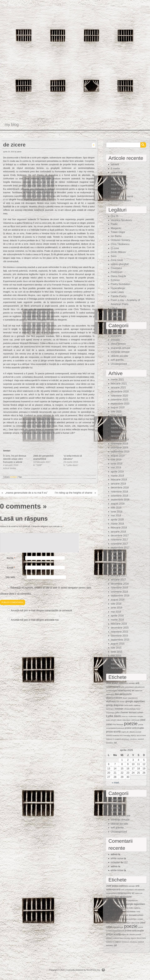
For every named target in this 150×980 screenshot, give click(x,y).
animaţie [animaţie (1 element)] (132, 683)
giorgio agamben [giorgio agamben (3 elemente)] (135, 701)
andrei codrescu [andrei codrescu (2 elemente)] (120, 683)
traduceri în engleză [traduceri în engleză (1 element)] (113, 739)
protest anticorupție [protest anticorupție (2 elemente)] (134, 728)
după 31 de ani (119, 188)
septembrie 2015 (120, 640)
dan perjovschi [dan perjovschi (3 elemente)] (123, 694)
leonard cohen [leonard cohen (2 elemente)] (136, 712)
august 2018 (118, 504)
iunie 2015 (117, 652)
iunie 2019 (117, 464)
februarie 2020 (119, 432)
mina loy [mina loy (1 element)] (125, 716)
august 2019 (118, 456)
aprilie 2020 (117, 424)
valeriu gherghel (120, 264)
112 (126, 862)
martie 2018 (117, 524)
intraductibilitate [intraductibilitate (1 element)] (130, 709)
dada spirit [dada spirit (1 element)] (110, 694)
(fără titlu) (116, 176)
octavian (115, 862)
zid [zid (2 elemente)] (115, 743)
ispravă (115, 164)
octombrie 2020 (119, 400)
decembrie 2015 (120, 628)
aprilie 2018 (117, 520)
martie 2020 (117, 428)
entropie (115, 340)
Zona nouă (117, 260)
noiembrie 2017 (119, 540)
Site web (10, 581)
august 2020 (118, 408)
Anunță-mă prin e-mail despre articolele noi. (35, 624)
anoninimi (116, 336)
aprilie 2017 (117, 568)
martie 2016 (117, 620)
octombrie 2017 (119, 544)
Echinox (115, 280)
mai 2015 (116, 656)
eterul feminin (118, 344)
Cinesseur (116, 268)
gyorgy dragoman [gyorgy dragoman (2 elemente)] (115, 705)
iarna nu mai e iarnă (122, 196)
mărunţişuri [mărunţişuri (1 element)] (126, 720)
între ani (115, 192)
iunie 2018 (117, 512)
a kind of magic (119, 181)
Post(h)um (117, 272)
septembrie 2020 (120, 404)
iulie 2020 (116, 412)
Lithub (114, 308)
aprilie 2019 (117, 472)
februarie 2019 (119, 480)
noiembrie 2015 (119, 632)
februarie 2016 (119, 624)
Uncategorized (119, 364)
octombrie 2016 (119, 592)
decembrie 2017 (120, 536)
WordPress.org (93, 970)
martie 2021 (117, 380)
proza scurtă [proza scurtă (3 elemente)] (113, 732)
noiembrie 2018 (119, 492)
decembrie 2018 (120, 488)
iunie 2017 (117, 560)
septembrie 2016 (120, 596)
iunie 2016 (117, 608)
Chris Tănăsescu (120, 244)
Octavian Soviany (121, 240)
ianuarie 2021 (118, 388)
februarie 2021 (119, 384)
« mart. (116, 783)
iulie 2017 (116, 556)
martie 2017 (117, 572)
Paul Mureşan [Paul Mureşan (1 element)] (118, 725)
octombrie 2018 (119, 496)
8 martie (115, 168)
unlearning (117, 172)
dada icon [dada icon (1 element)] (139, 691)
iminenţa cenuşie (120, 352)
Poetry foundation (121, 284)
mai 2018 (116, 516)
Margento (116, 228)
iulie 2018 (116, 508)
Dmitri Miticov (118, 252)
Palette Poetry (119, 296)
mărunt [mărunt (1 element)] (119, 720)
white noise (117, 858)
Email (11, 571)
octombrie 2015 (119, 636)
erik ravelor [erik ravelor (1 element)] (121, 702)
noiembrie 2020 (119, 396)
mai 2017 (116, 564)
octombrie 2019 (119, 448)
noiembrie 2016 (119, 588)
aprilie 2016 (117, 616)
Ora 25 (115, 216)
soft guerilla (117, 360)
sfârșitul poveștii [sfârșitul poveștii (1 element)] (135, 732)
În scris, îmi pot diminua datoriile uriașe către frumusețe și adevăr (15, 459)
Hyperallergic (118, 288)
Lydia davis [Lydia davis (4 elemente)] (113, 716)
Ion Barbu (116, 236)
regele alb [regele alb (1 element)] (125, 732)
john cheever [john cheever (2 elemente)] (122, 712)
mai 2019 (116, 468)
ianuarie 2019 (118, 484)
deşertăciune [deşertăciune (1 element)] (133, 698)
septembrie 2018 (120, 500)
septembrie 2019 (120, 452)
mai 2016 (116, 612)
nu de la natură (119, 184)
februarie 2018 (119, 528)
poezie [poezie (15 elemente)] (131, 724)
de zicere (14, 145)
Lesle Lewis (117, 292)
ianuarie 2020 (118, 436)
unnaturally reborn (121, 201)
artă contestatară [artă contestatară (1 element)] (127, 687)
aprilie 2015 (117, 660)
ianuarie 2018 (118, 532)
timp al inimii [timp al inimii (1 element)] (141, 735)
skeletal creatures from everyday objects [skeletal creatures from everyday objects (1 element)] (121, 735)
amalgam (14, 477)
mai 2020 (116, 420)
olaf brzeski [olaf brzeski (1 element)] (135, 720)
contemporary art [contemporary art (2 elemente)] (126, 690)
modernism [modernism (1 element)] (133, 716)
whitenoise (117, 312)
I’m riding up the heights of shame (74, 493)
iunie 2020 (117, 416)
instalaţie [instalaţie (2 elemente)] (119, 709)
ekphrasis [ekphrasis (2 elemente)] (111, 701)
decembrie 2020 (120, 392)
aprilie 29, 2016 (9, 152)
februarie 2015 (119, 668)
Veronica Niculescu (121, 220)
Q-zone (115, 248)
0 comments (20, 506)
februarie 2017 (119, 576)
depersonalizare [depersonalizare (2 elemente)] (114, 698)
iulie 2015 (116, 648)
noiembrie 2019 (119, 444)
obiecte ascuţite (119, 356)
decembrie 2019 (120, 440)
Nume (11, 562)
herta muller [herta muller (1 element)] (129, 705)
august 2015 (118, 644)
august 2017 (118, 552)
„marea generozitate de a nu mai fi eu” (26, 493)
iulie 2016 (116, 604)
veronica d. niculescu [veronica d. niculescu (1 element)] (129, 739)
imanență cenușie (121, 348)
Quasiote (116, 316)
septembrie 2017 (120, 548)
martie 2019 (117, 476)
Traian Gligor (118, 232)
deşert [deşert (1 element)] (125, 698)
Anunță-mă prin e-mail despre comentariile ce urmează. (42, 614)
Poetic (114, 224)
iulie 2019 (116, 460)
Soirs (114, 256)
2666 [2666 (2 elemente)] (109, 683)
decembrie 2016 (120, 584)
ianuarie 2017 (118, 580)
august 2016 (118, 600)
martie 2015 (117, 664)
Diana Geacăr (119, 276)
